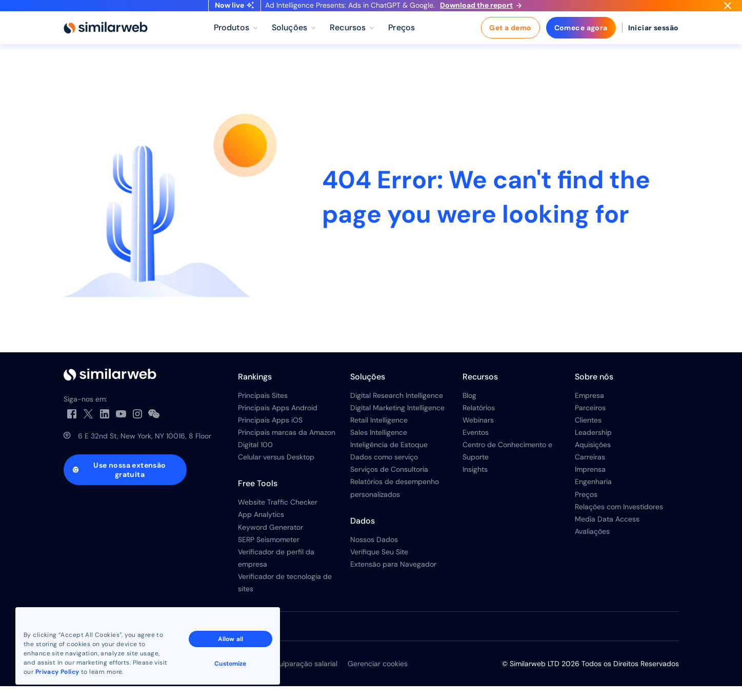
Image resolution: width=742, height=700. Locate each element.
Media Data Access (607, 532)
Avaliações (592, 545)
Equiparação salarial (304, 677)
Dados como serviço (384, 471)
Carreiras (590, 471)
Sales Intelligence (379, 446)
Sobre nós (594, 390)
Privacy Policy (57, 672)
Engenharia (593, 495)
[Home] (106, 41)
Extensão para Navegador (393, 577)
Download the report (481, 12)
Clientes (588, 434)
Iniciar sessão (654, 41)
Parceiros (590, 422)
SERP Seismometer (269, 553)
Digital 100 (255, 458)
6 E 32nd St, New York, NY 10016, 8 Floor (145, 450)
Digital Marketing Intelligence (397, 422)
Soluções (368, 390)
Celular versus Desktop (276, 471)
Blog (469, 409)
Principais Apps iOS (270, 434)
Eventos (476, 446)
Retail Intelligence (379, 434)
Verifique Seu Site (379, 565)
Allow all (230, 639)
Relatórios (479, 422)
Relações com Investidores (619, 520)
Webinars (478, 434)
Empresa (589, 409)
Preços (586, 508)
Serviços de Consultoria (389, 483)
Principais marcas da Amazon (287, 446)
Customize (230, 664)
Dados (363, 534)
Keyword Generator (270, 541)
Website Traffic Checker (278, 516)
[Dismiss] (728, 12)
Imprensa (590, 483)
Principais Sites (263, 409)
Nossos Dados (374, 553)
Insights (475, 483)
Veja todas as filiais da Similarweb (122, 640)
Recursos (480, 390)
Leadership (593, 446)
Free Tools (258, 497)
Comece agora (581, 41)
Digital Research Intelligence (397, 409)
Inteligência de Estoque (389, 458)
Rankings (255, 390)
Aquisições (593, 458)
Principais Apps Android (278, 422)
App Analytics (261, 528)
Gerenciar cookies (378, 677)
